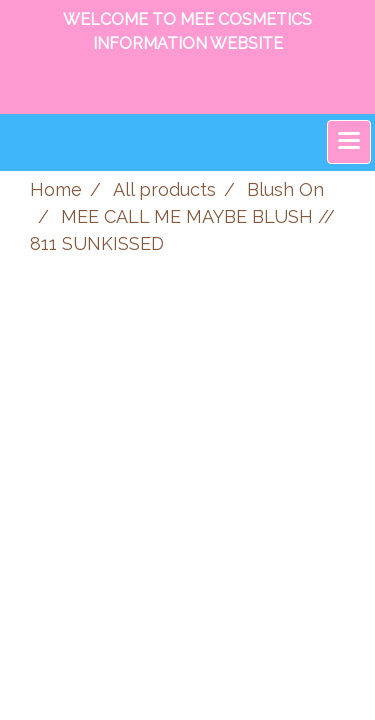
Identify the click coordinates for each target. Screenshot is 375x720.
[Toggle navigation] (349, 142)
